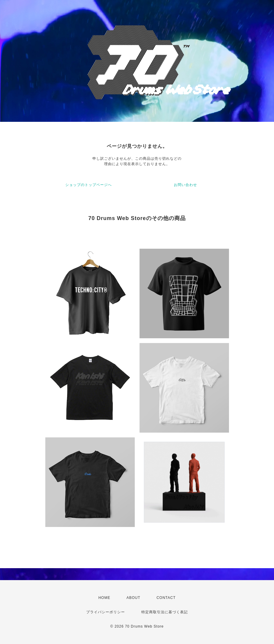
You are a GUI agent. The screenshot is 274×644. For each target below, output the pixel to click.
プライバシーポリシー (106, 612)
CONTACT (166, 598)
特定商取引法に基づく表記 (165, 612)
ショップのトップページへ (89, 185)
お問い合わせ (185, 185)
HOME (104, 598)
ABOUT (133, 598)
